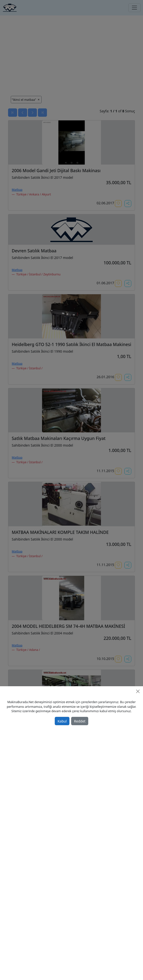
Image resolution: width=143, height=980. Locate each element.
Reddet (80, 721)
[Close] (138, 691)
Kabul (62, 721)
